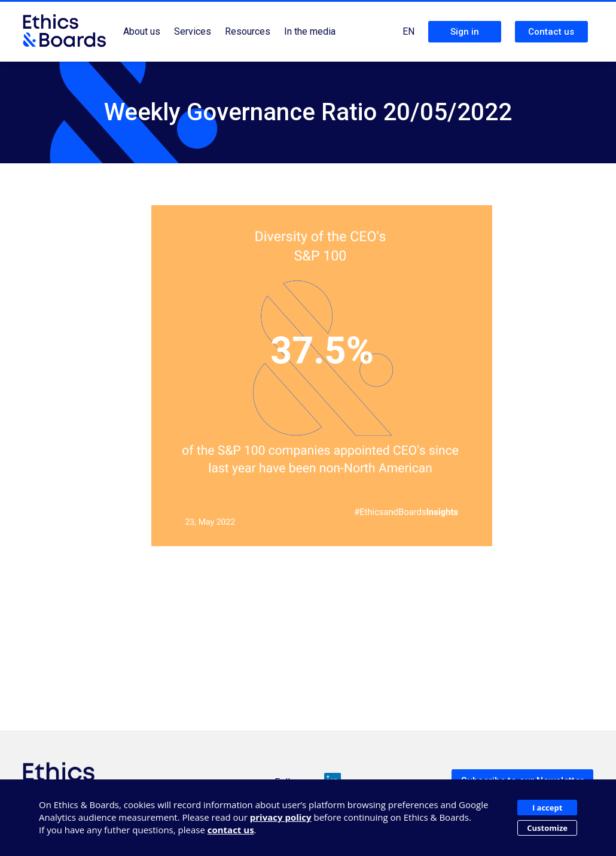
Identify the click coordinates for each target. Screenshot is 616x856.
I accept (547, 808)
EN (408, 31)
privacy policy (281, 817)
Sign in (465, 32)
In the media (310, 31)
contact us (231, 830)
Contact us (551, 32)
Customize (547, 828)
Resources (248, 31)
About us (142, 31)
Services (193, 31)
